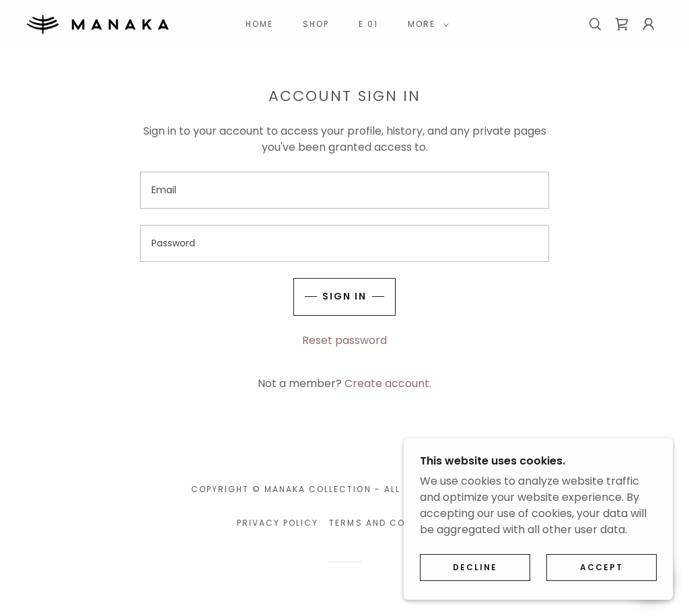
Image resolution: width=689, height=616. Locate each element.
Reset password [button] (344, 340)
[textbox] (344, 190)
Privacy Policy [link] (278, 523)
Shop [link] (316, 24)
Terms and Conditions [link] (390, 523)
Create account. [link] (388, 383)
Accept (602, 567)
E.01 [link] (368, 24)
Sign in (344, 296)
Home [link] (259, 24)
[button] (426, 24)
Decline (475, 567)
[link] (98, 23)
